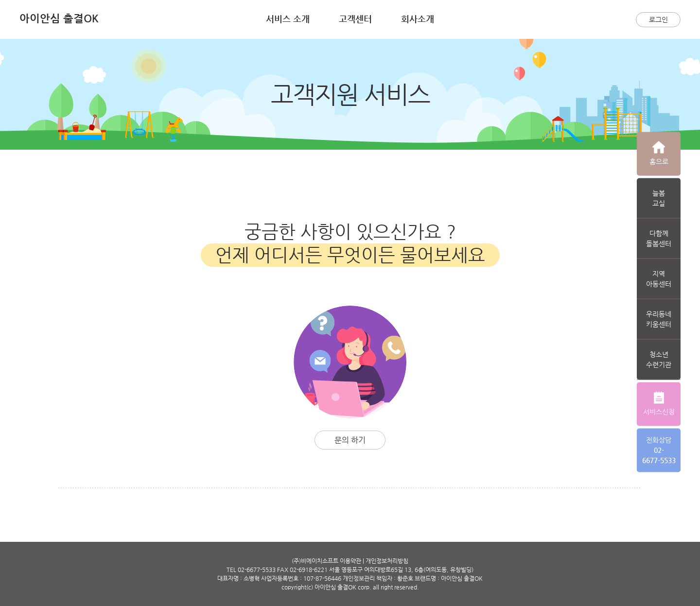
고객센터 (355, 19)
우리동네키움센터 (659, 319)
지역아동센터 (659, 278)
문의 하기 (350, 440)
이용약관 (350, 561)
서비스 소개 (288, 19)
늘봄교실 (659, 198)
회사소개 (418, 19)
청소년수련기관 (659, 359)
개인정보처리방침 (387, 561)
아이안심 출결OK (59, 18)
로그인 (658, 19)
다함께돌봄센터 (659, 238)
